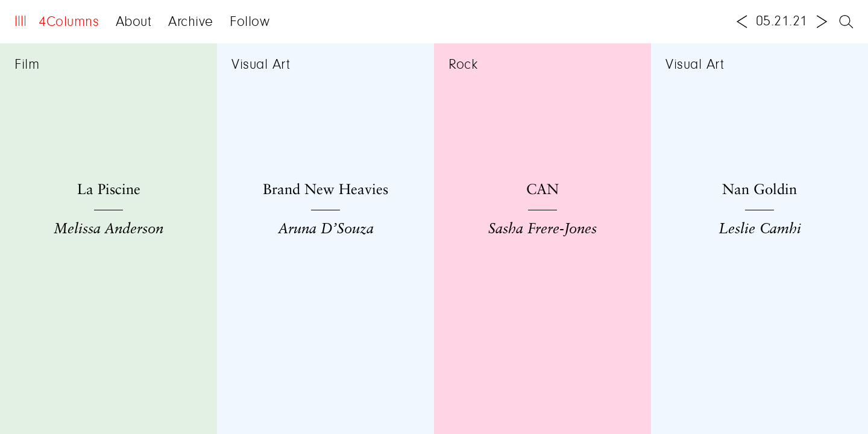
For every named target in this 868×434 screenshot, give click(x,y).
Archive (191, 22)
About (134, 22)
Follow (250, 22)
